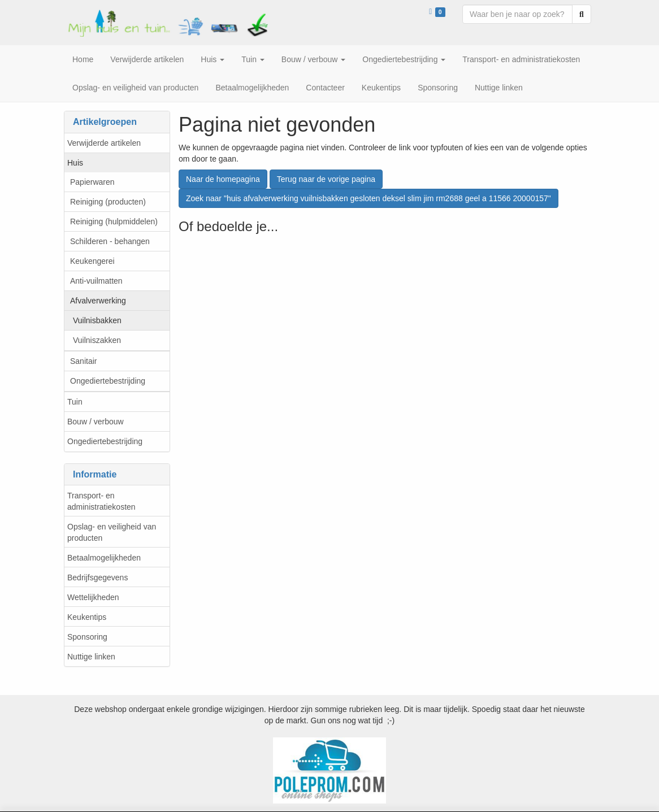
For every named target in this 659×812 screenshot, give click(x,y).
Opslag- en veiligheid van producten (112, 532)
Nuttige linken (91, 657)
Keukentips (87, 617)
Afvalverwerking (98, 301)
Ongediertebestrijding (108, 381)
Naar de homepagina (223, 179)
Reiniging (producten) (108, 202)
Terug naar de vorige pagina (326, 179)
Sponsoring (87, 637)
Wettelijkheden (93, 597)
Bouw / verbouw (96, 422)
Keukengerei (92, 261)
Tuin (75, 402)
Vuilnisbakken (97, 320)
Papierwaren (92, 182)
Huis (75, 163)
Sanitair (83, 361)
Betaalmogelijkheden (104, 558)
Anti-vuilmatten (96, 281)
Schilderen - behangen (110, 241)
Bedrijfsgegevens (97, 577)
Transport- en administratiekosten (101, 501)
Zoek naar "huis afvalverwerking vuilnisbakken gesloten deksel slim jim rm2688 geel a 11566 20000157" (368, 198)
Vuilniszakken (97, 340)
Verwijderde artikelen (104, 143)
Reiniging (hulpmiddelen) (114, 222)
